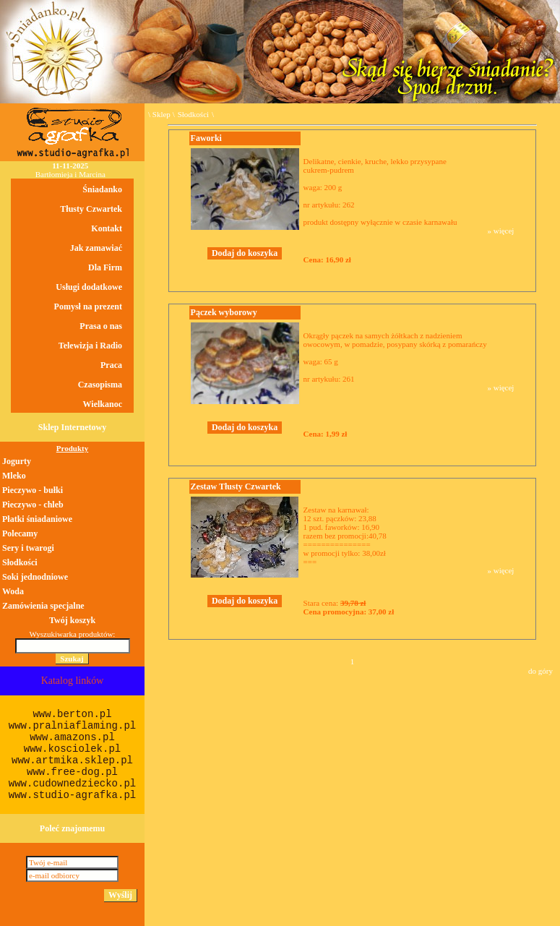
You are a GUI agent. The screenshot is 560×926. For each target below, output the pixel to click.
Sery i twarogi (28, 548)
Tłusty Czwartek (91, 209)
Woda (13, 591)
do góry (540, 671)
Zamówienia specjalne (43, 606)
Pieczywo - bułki (33, 490)
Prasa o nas (101, 326)
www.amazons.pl (72, 737)
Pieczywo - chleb (33, 505)
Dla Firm (105, 267)
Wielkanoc (103, 404)
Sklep (161, 114)
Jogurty (17, 461)
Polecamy (20, 533)
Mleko (14, 476)
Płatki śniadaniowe (37, 519)
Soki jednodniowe (35, 577)
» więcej (500, 231)
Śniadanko (102, 189)
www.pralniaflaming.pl (72, 726)
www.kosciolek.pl (72, 749)
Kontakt (107, 228)
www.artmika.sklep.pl (72, 760)
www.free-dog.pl (72, 772)
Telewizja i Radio (90, 346)
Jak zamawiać (96, 248)
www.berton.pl (72, 714)
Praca (111, 365)
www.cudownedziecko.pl (72, 784)
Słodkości (193, 114)
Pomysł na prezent (88, 306)
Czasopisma (100, 385)
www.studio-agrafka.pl (72, 795)
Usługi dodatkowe (89, 287)
